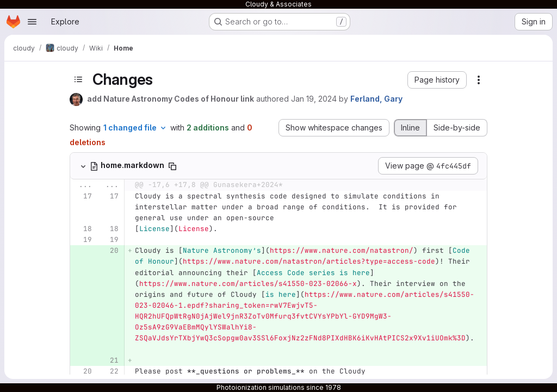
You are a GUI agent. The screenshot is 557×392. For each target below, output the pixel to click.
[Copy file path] (172, 166)
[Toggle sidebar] (78, 79)
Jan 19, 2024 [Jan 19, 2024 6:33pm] (314, 99)
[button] (437, 80)
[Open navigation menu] (32, 22)
